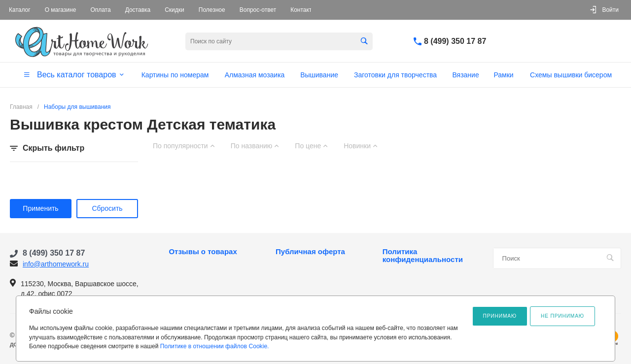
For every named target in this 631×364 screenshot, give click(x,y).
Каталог (20, 10)
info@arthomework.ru (56, 264)
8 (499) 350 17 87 (455, 41)
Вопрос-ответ (258, 10)
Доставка (138, 10)
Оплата (100, 10)
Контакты (303, 10)
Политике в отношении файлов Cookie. (215, 346)
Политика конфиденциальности (423, 256)
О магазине (61, 10)
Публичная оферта (310, 252)
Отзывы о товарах (203, 252)
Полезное (212, 10)
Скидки (175, 10)
